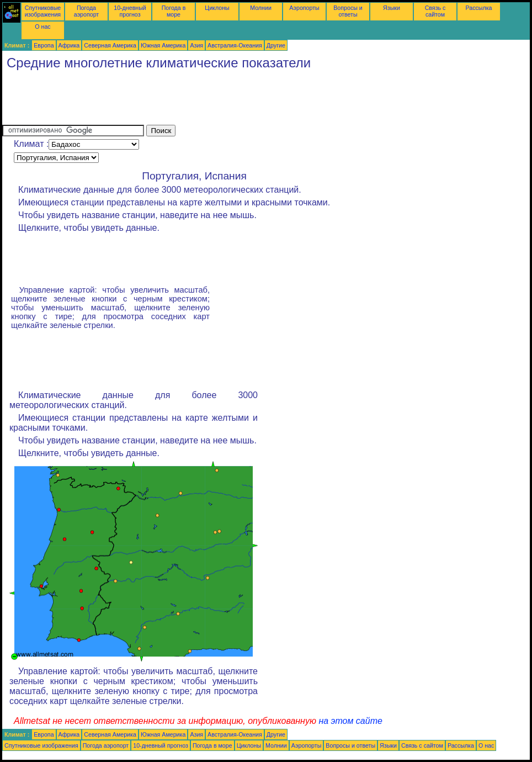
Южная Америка (163, 45)
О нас (42, 27)
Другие (276, 45)
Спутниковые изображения (43, 11)
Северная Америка (110, 45)
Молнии (261, 8)
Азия (196, 45)
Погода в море (174, 11)
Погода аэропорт (87, 11)
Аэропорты (304, 8)
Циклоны (217, 8)
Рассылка (478, 8)
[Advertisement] (203, 100)
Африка (69, 45)
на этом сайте (350, 721)
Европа (44, 45)
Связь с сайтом (435, 11)
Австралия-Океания (235, 45)
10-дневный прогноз (130, 11)
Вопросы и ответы (348, 11)
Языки (392, 8)
